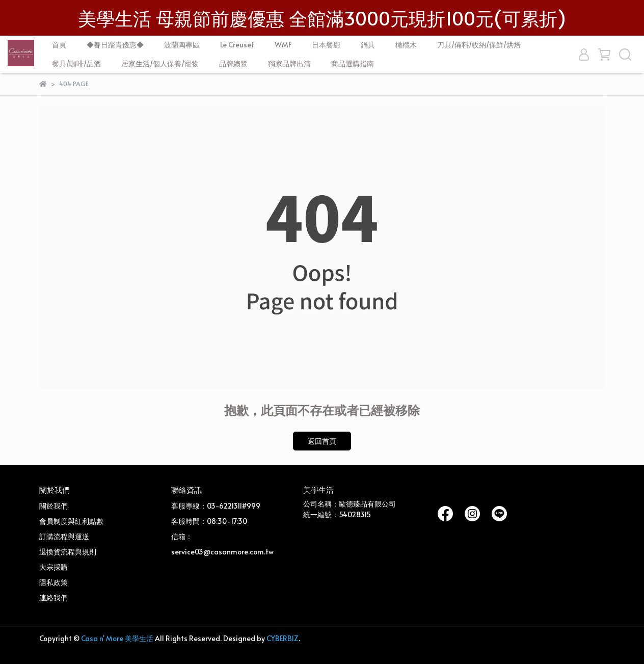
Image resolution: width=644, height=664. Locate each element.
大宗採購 (53, 567)
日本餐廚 (326, 45)
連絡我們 (53, 597)
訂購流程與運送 (64, 536)
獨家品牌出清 (289, 63)
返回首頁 (322, 441)
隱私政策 (53, 582)
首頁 (59, 45)
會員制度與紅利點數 (71, 521)
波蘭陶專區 (182, 45)
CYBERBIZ (283, 638)
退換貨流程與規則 (68, 552)
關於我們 (53, 506)
